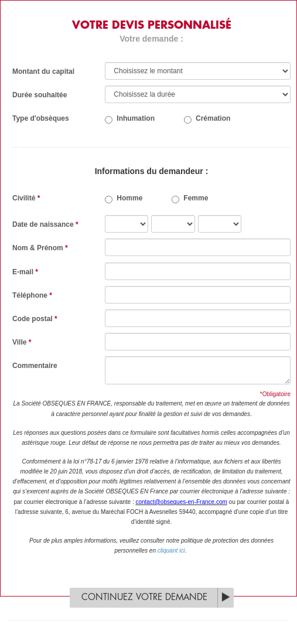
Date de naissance (45, 224)
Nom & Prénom (40, 248)
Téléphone (32, 295)
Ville (22, 342)
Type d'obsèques (41, 118)
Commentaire (35, 366)
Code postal (35, 319)
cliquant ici (171, 551)
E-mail (25, 272)
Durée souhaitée (40, 95)
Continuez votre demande (144, 597)
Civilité (26, 198)
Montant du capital (43, 71)
